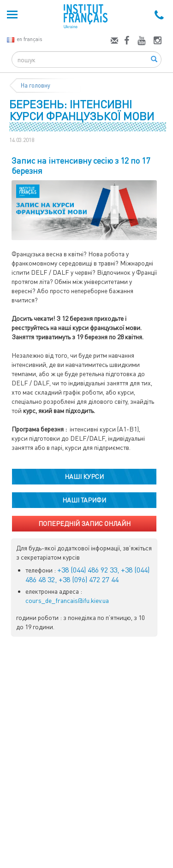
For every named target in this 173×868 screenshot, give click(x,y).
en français (24, 39)
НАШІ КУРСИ (84, 476)
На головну (36, 85)
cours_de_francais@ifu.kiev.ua (67, 600)
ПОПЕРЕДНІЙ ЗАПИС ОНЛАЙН (84, 523)
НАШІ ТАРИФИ (84, 500)
